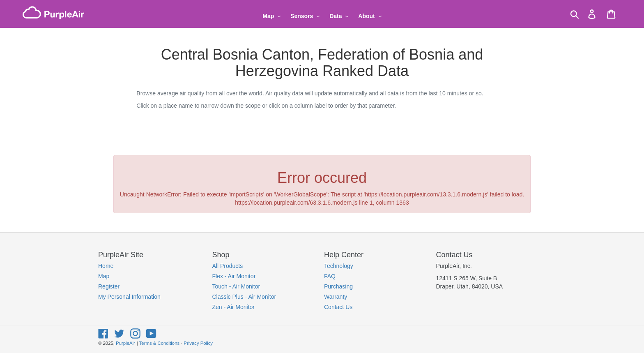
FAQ (330, 276)
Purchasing (338, 286)
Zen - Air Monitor (233, 307)
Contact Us (338, 307)
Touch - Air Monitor (236, 286)
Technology (339, 266)
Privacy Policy (198, 343)
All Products (228, 266)
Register (109, 286)
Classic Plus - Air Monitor (244, 297)
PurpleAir (125, 343)
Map (104, 276)
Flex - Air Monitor (234, 276)
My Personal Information (129, 297)
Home (106, 266)
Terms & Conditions (159, 343)
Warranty (336, 297)
